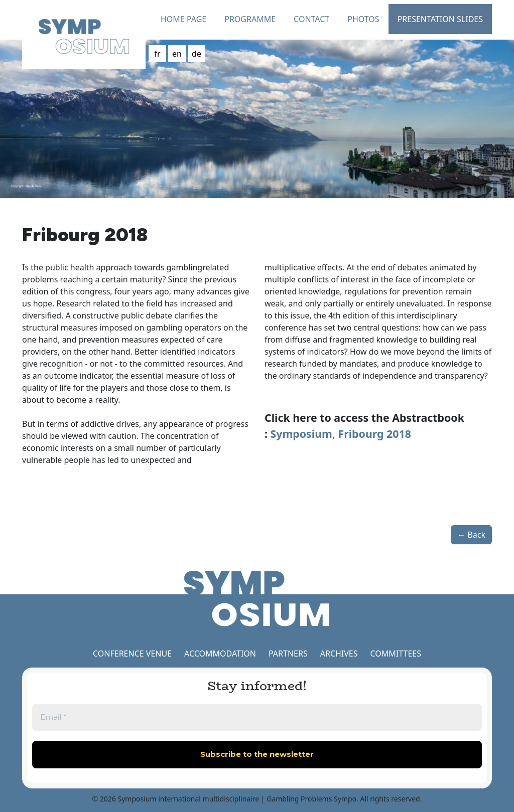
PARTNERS (288, 654)
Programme (250, 19)
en (177, 54)
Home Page (183, 19)
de (197, 54)
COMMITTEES (396, 654)
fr (157, 54)
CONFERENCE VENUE (132, 654)
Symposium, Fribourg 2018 (341, 434)
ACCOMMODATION (221, 654)
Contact (311, 19)
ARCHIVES (339, 654)
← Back (471, 535)
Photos (363, 19)
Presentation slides (440, 19)
